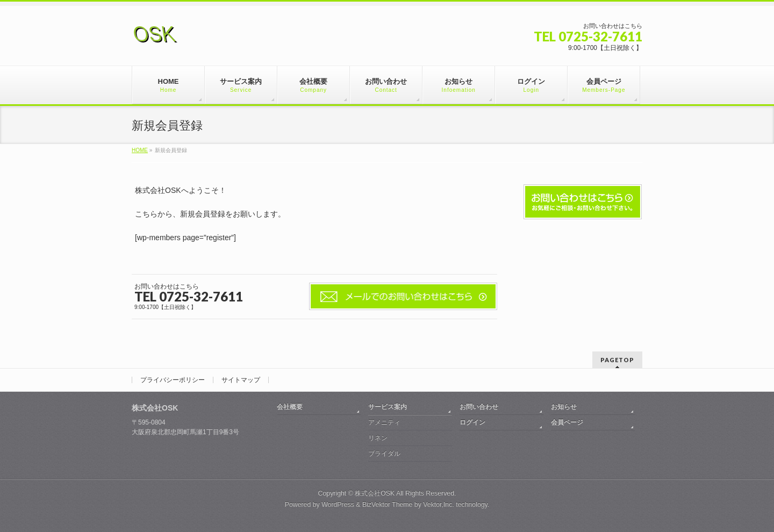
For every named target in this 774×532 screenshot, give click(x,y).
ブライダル (384, 454)
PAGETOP (617, 360)
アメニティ (384, 422)
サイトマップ (241, 380)
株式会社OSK (375, 493)
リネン (378, 438)
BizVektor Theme (388, 505)
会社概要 (290, 407)
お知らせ (564, 407)
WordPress (338, 505)
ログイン (472, 422)
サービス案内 (388, 407)
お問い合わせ (479, 407)
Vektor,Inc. (439, 505)
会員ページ (567, 422)
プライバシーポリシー (173, 380)
